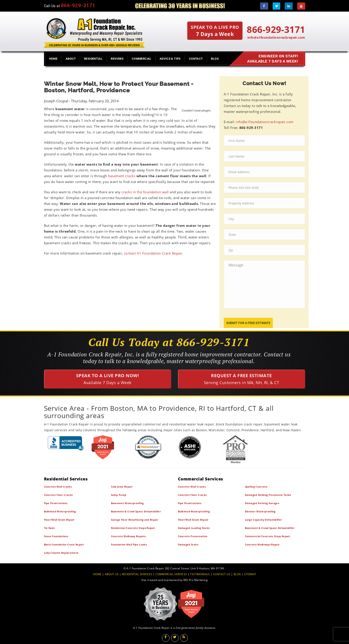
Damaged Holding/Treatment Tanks (268, 495)
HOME (97, 574)
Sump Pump (119, 495)
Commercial (142, 59)
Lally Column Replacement (61, 553)
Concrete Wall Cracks (58, 487)
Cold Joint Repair (122, 487)
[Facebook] (264, 6)
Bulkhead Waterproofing (60, 511)
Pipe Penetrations (56, 503)
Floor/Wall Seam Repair (59, 520)
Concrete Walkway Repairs (128, 536)
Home (53, 59)
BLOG (237, 574)
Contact (196, 59)
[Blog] (184, 638)
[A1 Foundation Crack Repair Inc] (94, 32)
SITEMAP (250, 574)
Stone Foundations (56, 536)
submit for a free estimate (248, 323)
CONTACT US (222, 574)
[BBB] (66, 443)
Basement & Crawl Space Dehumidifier (136, 511)
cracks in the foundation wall (145, 192)
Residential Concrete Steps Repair (133, 528)
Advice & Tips (170, 59)
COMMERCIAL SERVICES (171, 574)
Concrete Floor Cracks (58, 495)
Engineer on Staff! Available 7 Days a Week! (272, 59)
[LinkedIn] (289, 6)
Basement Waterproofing (127, 503)
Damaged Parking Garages (262, 503)
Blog (215, 59)
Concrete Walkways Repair (262, 544)
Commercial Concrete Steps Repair (268, 536)
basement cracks (122, 176)
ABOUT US (112, 574)
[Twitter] (276, 6)
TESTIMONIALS (200, 574)
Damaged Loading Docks (194, 528)
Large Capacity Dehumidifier (263, 520)
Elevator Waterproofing (260, 511)
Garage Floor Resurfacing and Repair (135, 520)
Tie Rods (49, 528)
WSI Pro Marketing (195, 580)
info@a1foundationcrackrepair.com (276, 37)
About (71, 59)
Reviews (117, 59)
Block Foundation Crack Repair (64, 544)
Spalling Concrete (256, 487)
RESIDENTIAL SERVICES (137, 574)
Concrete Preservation (193, 536)
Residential (93, 59)
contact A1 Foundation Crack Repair (153, 253)
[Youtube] (301, 6)
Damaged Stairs (188, 544)
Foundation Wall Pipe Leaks (129, 544)
